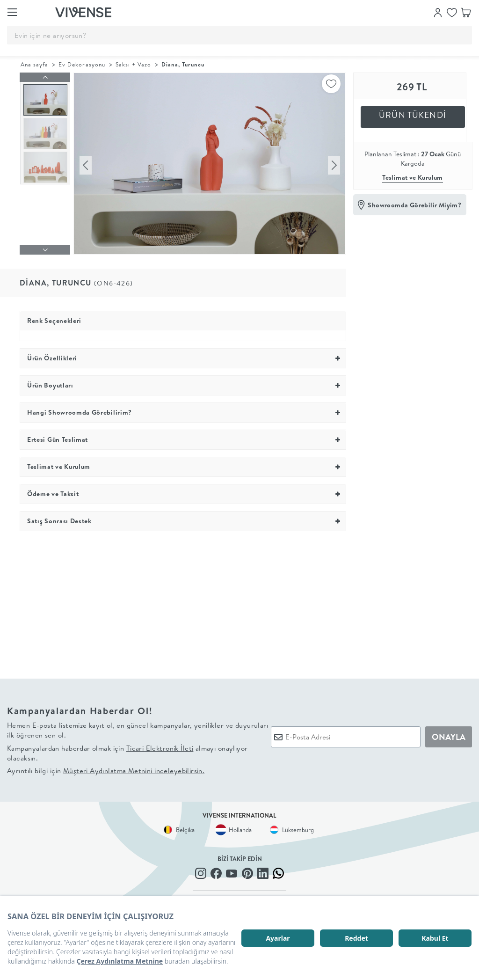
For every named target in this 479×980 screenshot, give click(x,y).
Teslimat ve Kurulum (413, 177)
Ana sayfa (34, 64)
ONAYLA (449, 737)
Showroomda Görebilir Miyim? (414, 205)
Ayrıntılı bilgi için (106, 771)
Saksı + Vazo (133, 64)
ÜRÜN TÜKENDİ (413, 115)
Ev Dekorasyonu (82, 64)
